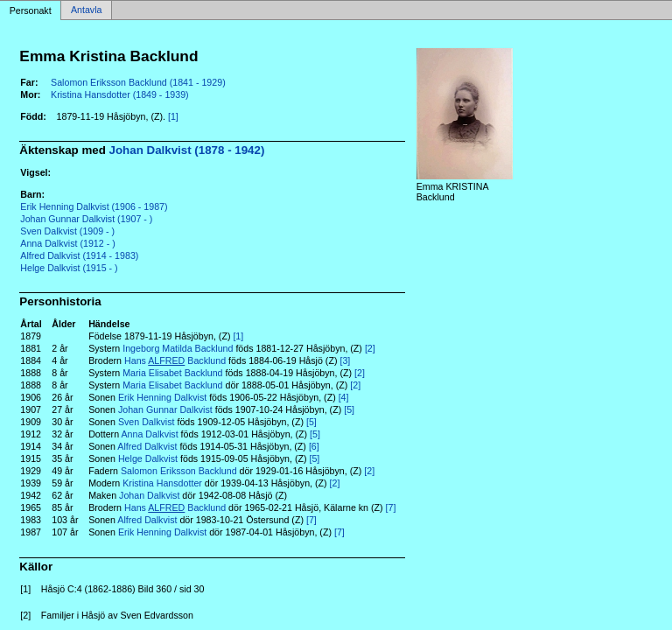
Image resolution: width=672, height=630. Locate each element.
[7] (391, 507)
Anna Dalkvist (149, 434)
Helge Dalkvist (148, 458)
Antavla (87, 10)
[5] (349, 409)
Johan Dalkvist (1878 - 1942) (187, 150)
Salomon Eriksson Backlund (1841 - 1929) (138, 82)
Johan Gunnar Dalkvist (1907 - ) (86, 219)
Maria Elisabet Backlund (172, 373)
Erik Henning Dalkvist (162, 397)
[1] (173, 116)
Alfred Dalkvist (147, 446)
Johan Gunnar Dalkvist (165, 409)
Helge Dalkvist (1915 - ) (69, 268)
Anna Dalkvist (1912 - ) (67, 243)
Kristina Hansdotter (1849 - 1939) (120, 94)
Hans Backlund (175, 360)
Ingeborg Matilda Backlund (178, 348)
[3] (345, 360)
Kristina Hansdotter (162, 483)
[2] (370, 348)
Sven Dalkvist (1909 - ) (67, 231)
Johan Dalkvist (149, 495)
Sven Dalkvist (147, 422)
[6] (314, 446)
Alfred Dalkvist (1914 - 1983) (79, 255)
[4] (344, 397)
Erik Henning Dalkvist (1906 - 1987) (94, 206)
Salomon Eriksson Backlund (179, 471)
